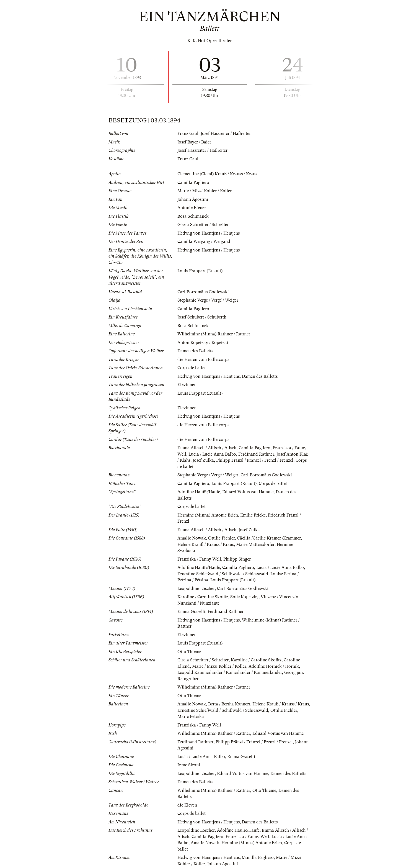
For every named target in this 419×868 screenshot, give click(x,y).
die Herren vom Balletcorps (203, 359)
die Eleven (187, 805)
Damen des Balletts (195, 351)
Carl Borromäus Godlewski (203, 292)
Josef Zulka (203, 460)
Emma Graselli (191, 612)
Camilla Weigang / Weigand (204, 242)
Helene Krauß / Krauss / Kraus (206, 545)
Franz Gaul (188, 133)
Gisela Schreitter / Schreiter (203, 225)
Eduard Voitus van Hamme (248, 492)
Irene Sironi (189, 765)
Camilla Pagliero (193, 183)
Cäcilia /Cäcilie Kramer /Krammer (269, 538)
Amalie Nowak (192, 538)
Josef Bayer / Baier (194, 142)
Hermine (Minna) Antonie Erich (208, 515)
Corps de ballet (192, 368)
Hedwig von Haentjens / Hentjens (209, 233)
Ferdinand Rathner (257, 454)
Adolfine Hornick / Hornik (274, 666)
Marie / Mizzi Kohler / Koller (205, 191)
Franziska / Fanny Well (199, 559)
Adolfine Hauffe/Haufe (199, 492)
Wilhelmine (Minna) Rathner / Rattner (214, 334)
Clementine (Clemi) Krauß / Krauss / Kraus (217, 174)
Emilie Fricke (253, 515)
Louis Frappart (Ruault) (200, 271)
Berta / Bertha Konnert (229, 704)
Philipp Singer (237, 559)
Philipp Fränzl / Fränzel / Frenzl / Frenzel (255, 460)
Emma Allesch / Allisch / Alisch (207, 448)
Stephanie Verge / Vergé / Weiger (208, 300)
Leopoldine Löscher (196, 589)
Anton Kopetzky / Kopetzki (203, 343)
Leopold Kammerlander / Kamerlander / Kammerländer (230, 672)
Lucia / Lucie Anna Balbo (213, 454)
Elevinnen (187, 385)
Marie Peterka (191, 717)
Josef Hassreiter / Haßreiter (226, 133)
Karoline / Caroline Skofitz (203, 597)
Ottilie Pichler (222, 538)
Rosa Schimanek (193, 216)
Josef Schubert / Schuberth (202, 317)
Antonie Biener (192, 208)
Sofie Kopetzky (244, 597)
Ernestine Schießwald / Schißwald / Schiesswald (223, 574)
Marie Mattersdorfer (255, 545)
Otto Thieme (189, 652)
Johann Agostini (193, 199)
